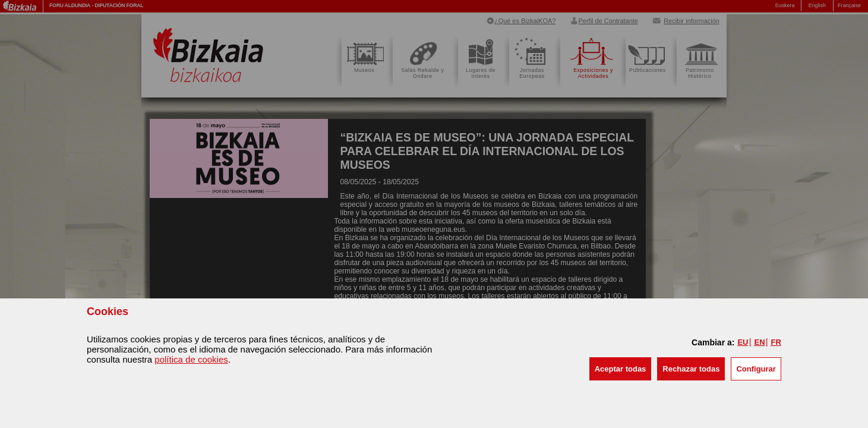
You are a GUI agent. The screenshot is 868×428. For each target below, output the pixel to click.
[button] (621, 369)
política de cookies (191, 359)
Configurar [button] (756, 369)
